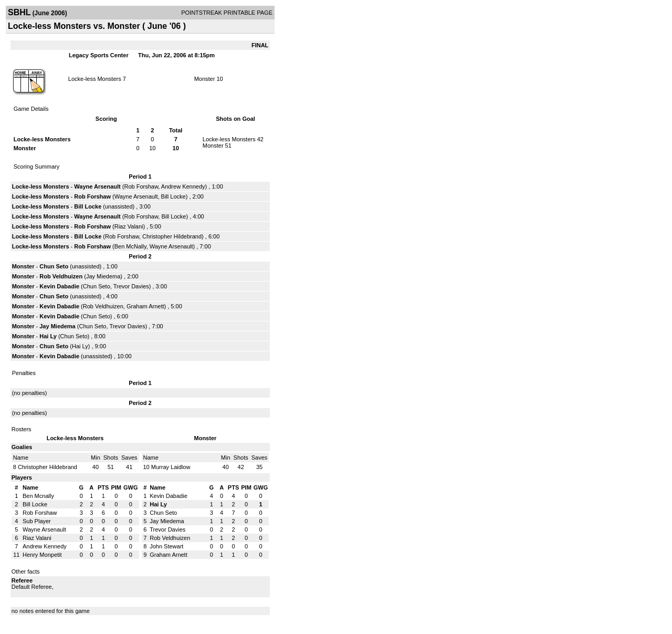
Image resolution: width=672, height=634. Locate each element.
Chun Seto (54, 266)
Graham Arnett (145, 306)
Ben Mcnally (38, 496)
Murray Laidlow (171, 467)
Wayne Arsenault (97, 186)
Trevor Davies (131, 286)
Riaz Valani (129, 226)
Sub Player (37, 521)
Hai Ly (48, 336)
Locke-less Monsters (95, 79)
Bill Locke (174, 196)
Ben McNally (130, 246)
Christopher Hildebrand (172, 236)
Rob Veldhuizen (61, 276)
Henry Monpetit (42, 555)
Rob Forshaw (141, 186)
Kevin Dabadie (59, 286)
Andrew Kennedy (183, 186)
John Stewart (166, 546)
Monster (205, 79)
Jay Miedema (103, 276)
